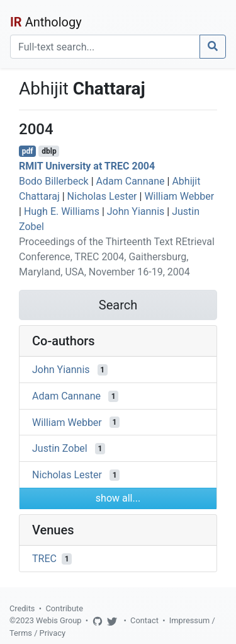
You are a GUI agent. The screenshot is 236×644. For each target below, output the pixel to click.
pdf (28, 151)
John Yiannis (136, 211)
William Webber (179, 196)
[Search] (105, 47)
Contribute (64, 608)
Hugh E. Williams (62, 211)
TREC (44, 559)
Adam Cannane (131, 181)
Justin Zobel (60, 448)
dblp (49, 151)
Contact (144, 620)
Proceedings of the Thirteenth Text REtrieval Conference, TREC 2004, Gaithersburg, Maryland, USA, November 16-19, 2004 (117, 257)
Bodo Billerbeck (54, 181)
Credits (22, 608)
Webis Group (59, 620)
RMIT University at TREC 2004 (87, 166)
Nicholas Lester (102, 196)
